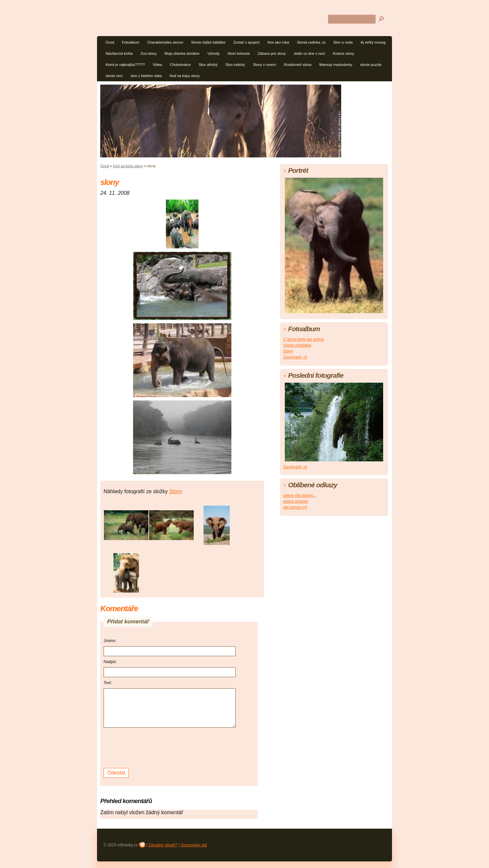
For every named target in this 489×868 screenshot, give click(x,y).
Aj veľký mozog (373, 42)
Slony (176, 491)
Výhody (214, 53)
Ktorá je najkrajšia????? (125, 65)
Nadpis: (110, 662)
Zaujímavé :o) (295, 357)
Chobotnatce (180, 65)
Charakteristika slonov (165, 42)
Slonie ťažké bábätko (208, 42)
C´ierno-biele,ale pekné (303, 339)
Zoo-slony (149, 53)
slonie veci (114, 76)
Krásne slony (344, 53)
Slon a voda (343, 42)
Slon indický (235, 65)
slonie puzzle (371, 65)
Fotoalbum (131, 42)
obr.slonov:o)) (295, 507)
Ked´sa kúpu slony (185, 76)
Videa (157, 65)
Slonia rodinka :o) (311, 42)
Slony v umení (264, 65)
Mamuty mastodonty (336, 65)
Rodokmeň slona (298, 65)
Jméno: (110, 641)
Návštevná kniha (119, 53)
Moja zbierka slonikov (182, 53)
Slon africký (208, 65)
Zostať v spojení (246, 42)
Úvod (110, 42)
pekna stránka (295, 501)
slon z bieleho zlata (146, 76)
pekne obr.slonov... (300, 495)
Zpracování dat (194, 845)
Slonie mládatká (297, 345)
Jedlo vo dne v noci (309, 53)
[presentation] (153, 747)
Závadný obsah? (163, 845)
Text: (108, 683)
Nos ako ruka (278, 42)
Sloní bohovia (239, 53)
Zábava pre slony (272, 53)
